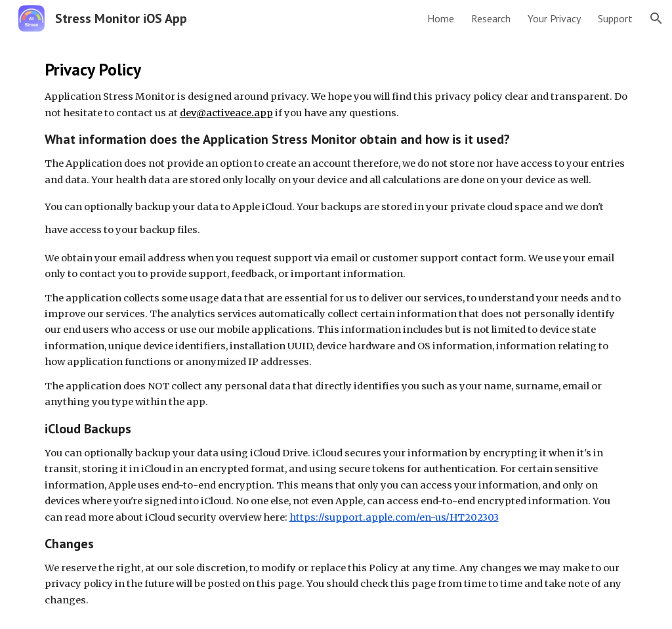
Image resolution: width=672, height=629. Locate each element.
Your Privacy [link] (554, 18)
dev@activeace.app (226, 113)
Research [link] (491, 18)
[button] (656, 18)
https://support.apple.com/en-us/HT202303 (394, 517)
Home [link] (441, 18)
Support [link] (615, 18)
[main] (336, 333)
